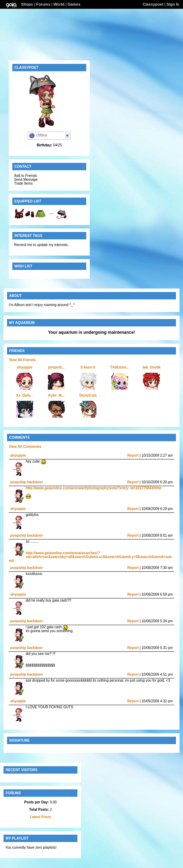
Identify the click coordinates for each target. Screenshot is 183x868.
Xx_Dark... (25, 395)
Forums (43, 4)
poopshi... (56, 367)
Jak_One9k (152, 367)
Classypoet (153, 4)
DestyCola (88, 395)
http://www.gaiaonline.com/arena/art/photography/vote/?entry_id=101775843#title (94, 488)
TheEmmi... (119, 367)
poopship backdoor (27, 482)
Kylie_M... (56, 395)
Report (133, 455)
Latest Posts (40, 817)
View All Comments (25, 447)
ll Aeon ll (88, 367)
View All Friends (22, 360)
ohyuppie (25, 367)
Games (74, 4)
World (59, 4)
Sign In (173, 4)
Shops (27, 4)
